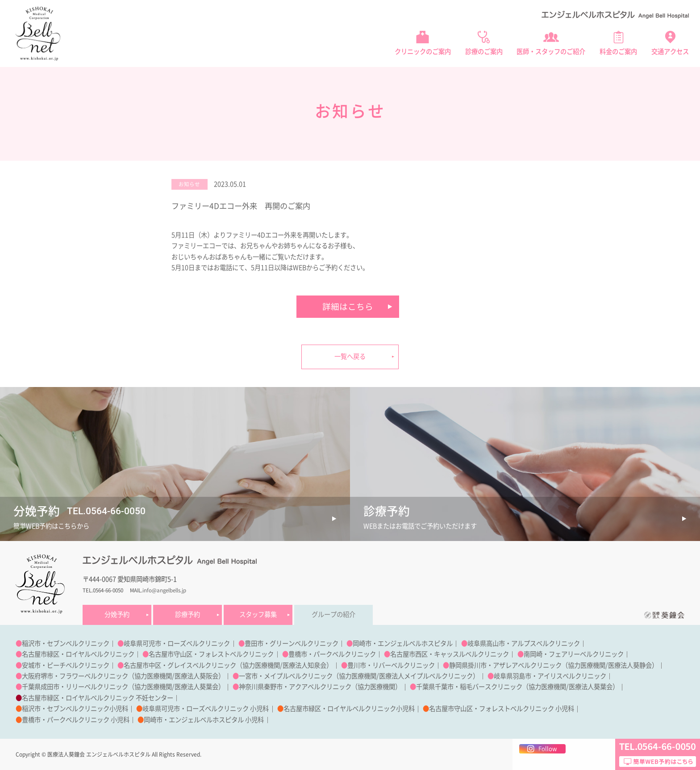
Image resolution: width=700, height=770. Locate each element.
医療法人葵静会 (630, 665)
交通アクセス (670, 52)
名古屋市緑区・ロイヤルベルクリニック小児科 (349, 709)
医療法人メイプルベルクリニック (426, 676)
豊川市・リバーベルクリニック (391, 665)
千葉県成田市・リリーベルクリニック (75, 687)
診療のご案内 (484, 52)
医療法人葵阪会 (196, 676)
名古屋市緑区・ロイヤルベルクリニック (78, 654)
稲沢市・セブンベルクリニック (66, 643)
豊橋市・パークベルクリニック (332, 654)
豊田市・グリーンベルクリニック (292, 643)
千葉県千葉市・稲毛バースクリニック (469, 687)
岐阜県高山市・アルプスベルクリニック (524, 643)
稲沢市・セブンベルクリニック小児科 (75, 709)
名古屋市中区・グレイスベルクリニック (180, 665)
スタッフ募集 (258, 614)
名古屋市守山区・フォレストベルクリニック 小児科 (502, 709)
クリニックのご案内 (423, 52)
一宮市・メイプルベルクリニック (286, 676)
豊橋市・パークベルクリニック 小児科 (76, 720)
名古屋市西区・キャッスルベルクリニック (450, 654)
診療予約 (187, 614)
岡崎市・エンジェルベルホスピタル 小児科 (204, 720)
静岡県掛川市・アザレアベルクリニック (505, 665)
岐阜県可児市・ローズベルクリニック (177, 643)
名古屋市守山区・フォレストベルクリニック (211, 654)
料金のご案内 (618, 52)
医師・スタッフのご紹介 (551, 52)
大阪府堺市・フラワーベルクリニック (75, 676)
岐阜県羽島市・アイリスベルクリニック (550, 676)
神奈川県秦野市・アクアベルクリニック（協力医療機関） (320, 687)
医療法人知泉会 (304, 665)
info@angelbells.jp (164, 590)
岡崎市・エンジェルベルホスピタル (403, 643)
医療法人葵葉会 (196, 687)
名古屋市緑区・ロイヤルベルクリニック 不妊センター (98, 698)
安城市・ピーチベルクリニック (66, 665)
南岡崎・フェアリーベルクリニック (574, 654)
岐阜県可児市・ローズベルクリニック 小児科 (206, 709)
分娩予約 (117, 614)
